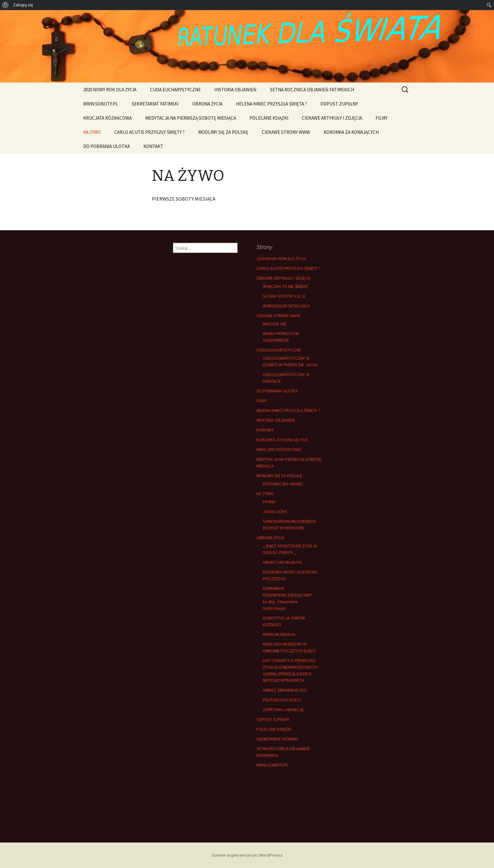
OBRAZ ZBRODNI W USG (285, 690)
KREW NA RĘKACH (279, 634)
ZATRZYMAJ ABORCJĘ (283, 710)
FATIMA (269, 502)
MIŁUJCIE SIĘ (274, 324)
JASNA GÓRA (275, 511)
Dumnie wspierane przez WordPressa (247, 855)
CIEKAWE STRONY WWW (286, 132)
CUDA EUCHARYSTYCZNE (175, 90)
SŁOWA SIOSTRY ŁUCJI (284, 296)
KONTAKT (153, 146)
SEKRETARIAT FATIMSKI (155, 104)
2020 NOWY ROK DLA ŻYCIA (110, 90)
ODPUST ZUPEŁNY (339, 104)
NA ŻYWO (92, 132)
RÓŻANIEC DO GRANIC (283, 484)
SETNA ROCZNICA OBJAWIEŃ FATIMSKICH (312, 90)
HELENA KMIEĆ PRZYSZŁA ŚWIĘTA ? (271, 104)
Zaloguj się (23, 5)
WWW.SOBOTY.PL (101, 104)
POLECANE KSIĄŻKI (269, 118)
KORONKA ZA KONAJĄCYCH (351, 132)
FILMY (382, 118)
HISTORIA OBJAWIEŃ (235, 90)
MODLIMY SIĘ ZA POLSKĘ (223, 132)
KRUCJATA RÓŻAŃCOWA (107, 118)
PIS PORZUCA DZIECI (282, 700)
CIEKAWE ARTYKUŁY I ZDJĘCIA (332, 118)
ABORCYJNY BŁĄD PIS (283, 562)
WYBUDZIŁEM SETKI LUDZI (286, 306)
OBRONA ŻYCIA (207, 104)
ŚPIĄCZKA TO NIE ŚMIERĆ (286, 286)
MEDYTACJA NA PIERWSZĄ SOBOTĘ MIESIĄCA (191, 118)
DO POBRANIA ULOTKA (106, 146)
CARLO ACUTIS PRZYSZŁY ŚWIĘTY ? (149, 132)
